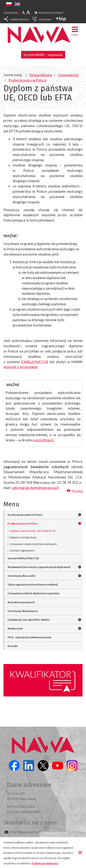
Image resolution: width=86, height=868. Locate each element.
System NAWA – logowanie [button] (43, 55)
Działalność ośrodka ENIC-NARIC (29, 620)
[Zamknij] (80, 852)
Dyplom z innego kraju (23, 537)
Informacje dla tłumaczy (23, 611)
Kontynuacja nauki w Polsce (25, 515)
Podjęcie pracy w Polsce (23, 523)
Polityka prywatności (45, 863)
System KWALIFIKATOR (23, 558)
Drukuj (75, 491)
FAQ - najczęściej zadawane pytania (29, 637)
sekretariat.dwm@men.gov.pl (35, 488)
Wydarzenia (15, 628)
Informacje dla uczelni (21, 576)
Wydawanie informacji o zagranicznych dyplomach (39, 567)
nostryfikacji (43, 440)
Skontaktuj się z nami (30, 823)
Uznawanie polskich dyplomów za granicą (33, 593)
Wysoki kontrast (51, 13)
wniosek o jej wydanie (20, 367)
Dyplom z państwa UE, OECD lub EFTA (32, 531)
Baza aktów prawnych (21, 602)
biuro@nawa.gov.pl (26, 832)
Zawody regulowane (22, 550)
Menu (75, 31)
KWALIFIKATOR (35, 362)
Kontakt (13, 646)
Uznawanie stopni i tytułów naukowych (33, 544)
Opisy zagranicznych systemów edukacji (33, 584)
